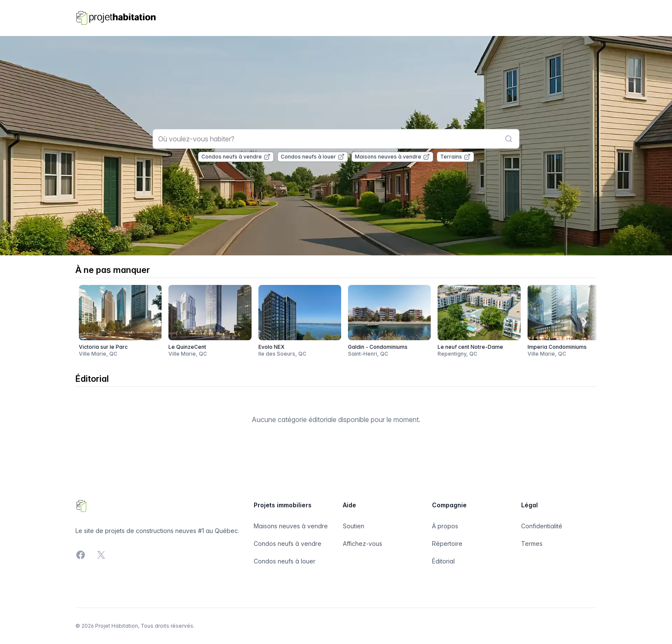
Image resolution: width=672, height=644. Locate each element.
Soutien (354, 526)
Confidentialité (542, 526)
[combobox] (336, 139)
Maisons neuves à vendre (392, 157)
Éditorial (443, 561)
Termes (532, 544)
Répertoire (447, 544)
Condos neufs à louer (313, 157)
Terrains (455, 157)
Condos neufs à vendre (236, 157)
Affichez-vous (363, 544)
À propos (445, 526)
